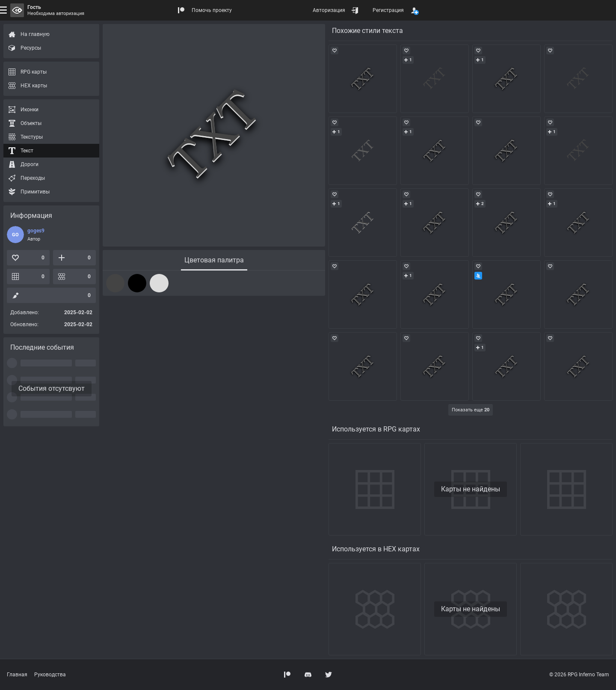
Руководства (50, 675)
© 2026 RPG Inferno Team (579, 675)
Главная (17, 675)
